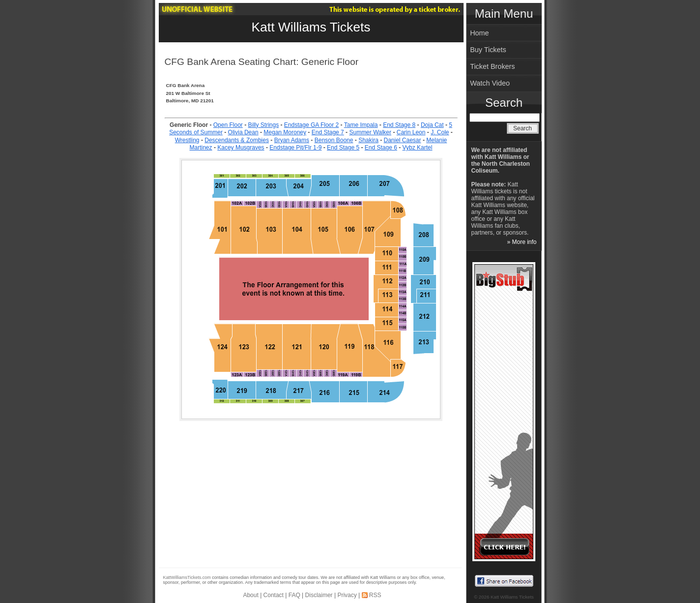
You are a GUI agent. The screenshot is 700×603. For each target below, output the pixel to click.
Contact (274, 595)
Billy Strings (263, 125)
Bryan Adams (292, 140)
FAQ (294, 595)
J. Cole (440, 132)
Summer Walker (370, 132)
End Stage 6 (381, 148)
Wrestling (187, 140)
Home (479, 33)
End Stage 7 (328, 132)
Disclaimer (319, 595)
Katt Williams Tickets (311, 27)
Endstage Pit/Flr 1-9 (295, 148)
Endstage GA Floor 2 (311, 125)
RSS (375, 595)
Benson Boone (334, 140)
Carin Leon (411, 132)
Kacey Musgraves (241, 148)
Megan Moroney (285, 132)
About (250, 595)
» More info (522, 242)
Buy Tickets (488, 50)
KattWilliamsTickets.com (187, 577)
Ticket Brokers (492, 66)
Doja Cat (432, 125)
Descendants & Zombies (237, 140)
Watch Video (490, 83)
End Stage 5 (343, 148)
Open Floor (228, 125)
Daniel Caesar (403, 140)
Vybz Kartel (418, 148)
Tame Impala (361, 125)
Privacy (347, 595)
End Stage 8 (399, 125)
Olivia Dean (243, 132)
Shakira (368, 140)
